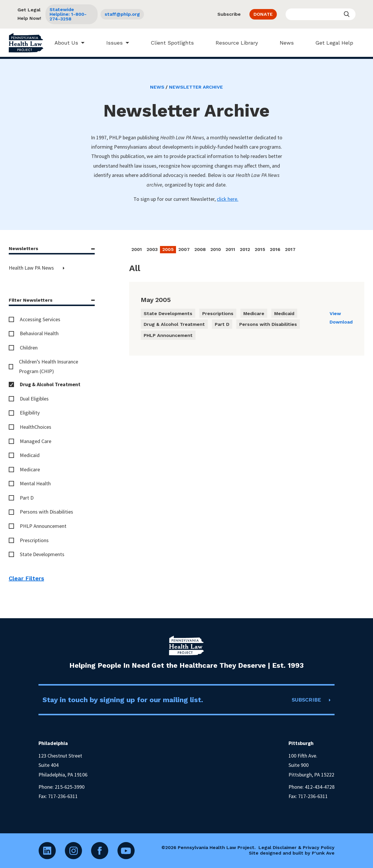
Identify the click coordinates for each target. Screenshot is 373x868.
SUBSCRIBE (306, 700)
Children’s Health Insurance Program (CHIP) (49, 366)
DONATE (263, 14)
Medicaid (30, 455)
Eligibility (30, 413)
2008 (200, 249)
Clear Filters (26, 578)
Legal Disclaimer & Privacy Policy (297, 847)
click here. (228, 199)
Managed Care (36, 441)
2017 (290, 249)
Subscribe (229, 14)
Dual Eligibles (34, 399)
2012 (245, 249)
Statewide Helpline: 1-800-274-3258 (68, 14)
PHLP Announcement (43, 526)
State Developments (42, 554)
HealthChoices (36, 427)
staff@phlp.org (122, 14)
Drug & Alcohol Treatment (50, 384)
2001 (137, 249)
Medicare (30, 469)
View (335, 313)
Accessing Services (40, 319)
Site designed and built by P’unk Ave (292, 853)
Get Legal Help (332, 43)
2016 (275, 249)
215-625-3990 (70, 787)
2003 (152, 249)
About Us (63, 43)
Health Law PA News (32, 268)
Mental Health (35, 483)
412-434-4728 (320, 787)
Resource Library (234, 43)
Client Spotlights (170, 43)
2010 (216, 249)
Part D (27, 498)
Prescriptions (34, 540)
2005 (168, 249)
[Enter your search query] (321, 14)
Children (29, 348)
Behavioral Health (39, 333)
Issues (112, 43)
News (284, 43)
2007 (184, 249)
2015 (260, 249)
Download (341, 322)
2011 (230, 249)
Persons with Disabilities (46, 512)
